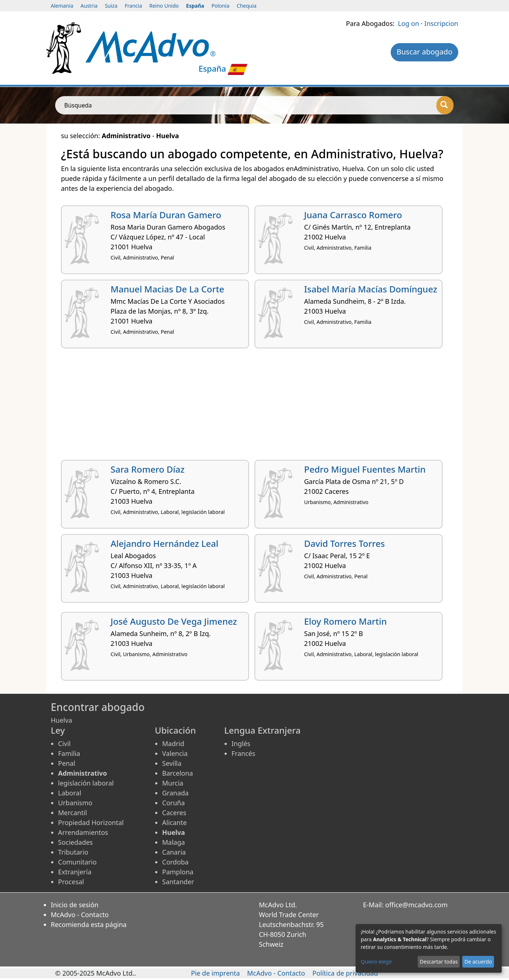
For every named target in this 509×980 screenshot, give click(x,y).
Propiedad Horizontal (91, 822)
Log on (409, 23)
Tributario (73, 852)
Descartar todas (439, 962)
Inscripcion (441, 23)
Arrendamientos (83, 832)
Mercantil (72, 813)
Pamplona (178, 872)
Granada (175, 793)
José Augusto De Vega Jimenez (174, 621)
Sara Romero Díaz (148, 469)
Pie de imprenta (215, 973)
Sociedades (75, 842)
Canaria (174, 852)
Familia (69, 753)
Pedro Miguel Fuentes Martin (365, 469)
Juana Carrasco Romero (353, 215)
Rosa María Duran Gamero (166, 215)
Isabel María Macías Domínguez (371, 289)
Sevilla (172, 763)
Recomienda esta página (89, 924)
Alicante (174, 822)
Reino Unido (164, 6)
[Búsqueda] (445, 105)
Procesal (71, 882)
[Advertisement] (254, 407)
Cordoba (175, 862)
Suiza (111, 6)
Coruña (173, 803)
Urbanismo (75, 803)
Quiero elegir (376, 962)
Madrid (173, 743)
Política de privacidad (345, 973)
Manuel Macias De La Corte (167, 289)
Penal (67, 763)
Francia (133, 6)
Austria (89, 6)
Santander (178, 882)
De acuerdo (478, 962)
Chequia (246, 6)
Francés (243, 753)
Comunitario (77, 862)
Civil (64, 743)
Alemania (62, 6)
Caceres (174, 813)
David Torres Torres (345, 543)
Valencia (175, 753)
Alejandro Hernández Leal (164, 543)
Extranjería (75, 872)
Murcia (173, 783)
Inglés (241, 743)
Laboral (70, 793)
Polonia (220, 6)
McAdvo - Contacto (80, 915)
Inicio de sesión (75, 905)
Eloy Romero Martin (346, 621)
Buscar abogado (424, 52)
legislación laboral (86, 783)
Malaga (173, 842)
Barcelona (177, 773)
